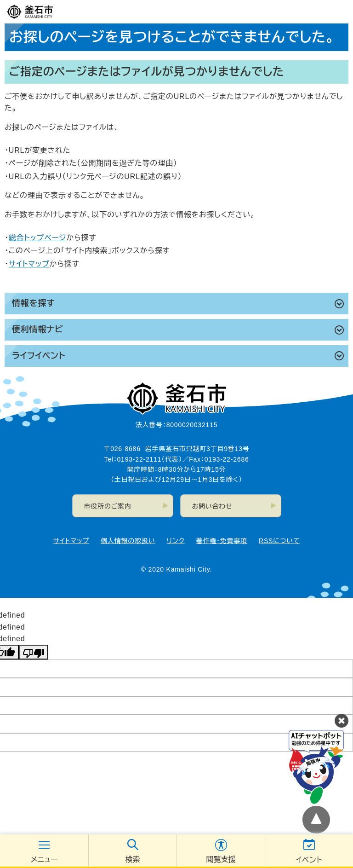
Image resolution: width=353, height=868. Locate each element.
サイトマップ (29, 264)
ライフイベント (39, 356)
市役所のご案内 (108, 506)
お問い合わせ (212, 506)
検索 (133, 859)
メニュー (44, 859)
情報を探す (33, 303)
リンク (176, 541)
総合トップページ (38, 238)
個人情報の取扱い (128, 541)
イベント (309, 860)
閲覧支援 (221, 859)
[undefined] (34, 652)
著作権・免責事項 (222, 541)
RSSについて (279, 541)
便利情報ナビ (38, 330)
